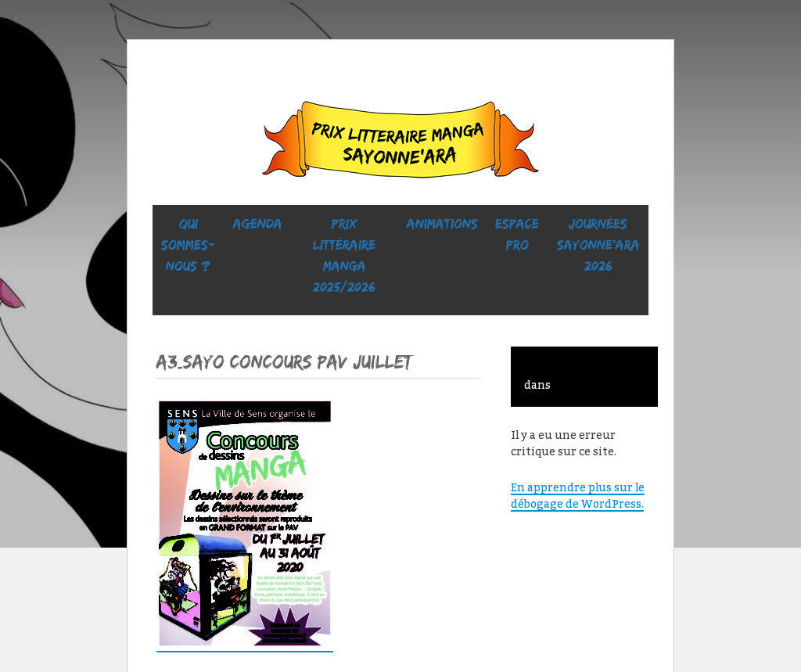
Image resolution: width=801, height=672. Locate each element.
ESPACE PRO (517, 234)
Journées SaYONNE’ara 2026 (598, 245)
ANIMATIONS (442, 224)
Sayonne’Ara (400, 143)
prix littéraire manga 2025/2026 (344, 255)
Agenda (258, 224)
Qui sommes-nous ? (188, 245)
